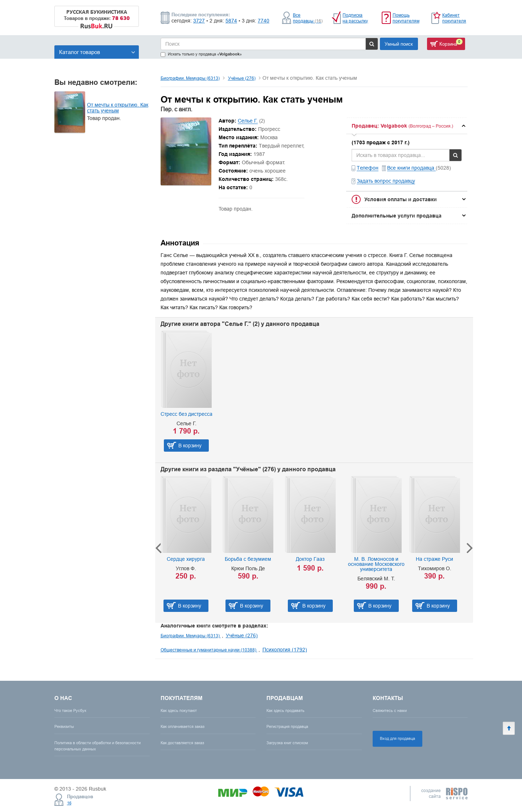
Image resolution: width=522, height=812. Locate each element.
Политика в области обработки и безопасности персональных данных (98, 746)
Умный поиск (399, 44)
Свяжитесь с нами (390, 710)
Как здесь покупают (179, 710)
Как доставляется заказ (182, 743)
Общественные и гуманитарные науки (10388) (209, 650)
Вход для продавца (397, 738)
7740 (264, 21)
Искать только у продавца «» (201, 54)
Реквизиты (64, 726)
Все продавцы (308, 18)
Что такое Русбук (70, 710)
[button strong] (407, 126)
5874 (231, 21)
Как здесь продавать (285, 710)
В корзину (190, 446)
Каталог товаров (97, 52)
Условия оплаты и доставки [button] (401, 199)
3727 (199, 21)
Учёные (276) (242, 78)
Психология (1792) (285, 650)
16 (69, 803)
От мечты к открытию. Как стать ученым (118, 108)
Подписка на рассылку (355, 18)
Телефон (368, 168)
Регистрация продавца (287, 726)
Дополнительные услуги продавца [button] (397, 216)
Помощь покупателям (406, 18)
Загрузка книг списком (287, 743)
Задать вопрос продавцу (386, 181)
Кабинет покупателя (454, 18)
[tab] (407, 126)
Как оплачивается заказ (183, 726)
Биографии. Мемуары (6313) (190, 78)
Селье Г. (248, 121)
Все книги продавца (411, 168)
